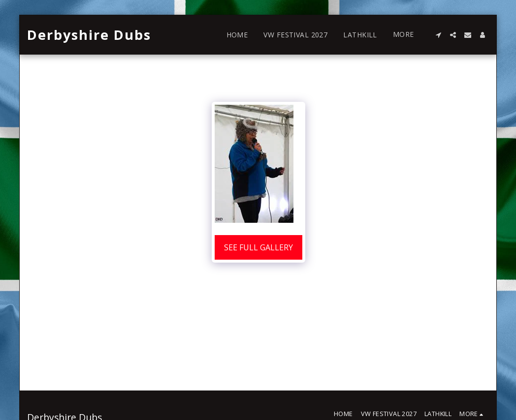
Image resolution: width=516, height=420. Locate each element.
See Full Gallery (258, 247)
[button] (438, 35)
